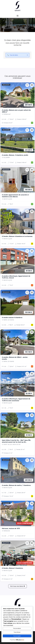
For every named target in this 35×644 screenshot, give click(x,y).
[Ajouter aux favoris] (27, 85)
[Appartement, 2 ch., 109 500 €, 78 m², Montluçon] (17, 187)
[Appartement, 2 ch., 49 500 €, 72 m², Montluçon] (17, 268)
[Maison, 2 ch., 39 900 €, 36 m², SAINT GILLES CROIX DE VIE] (17, 434)
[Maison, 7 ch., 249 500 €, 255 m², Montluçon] (17, 478)
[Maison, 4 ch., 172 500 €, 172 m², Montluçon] (17, 227)
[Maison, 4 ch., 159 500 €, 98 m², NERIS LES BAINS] (17, 309)
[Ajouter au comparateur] (32, 85)
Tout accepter (17, 636)
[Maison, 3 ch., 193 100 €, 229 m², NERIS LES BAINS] (17, 349)
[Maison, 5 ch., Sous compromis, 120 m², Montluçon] (17, 561)
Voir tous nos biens (17, 586)
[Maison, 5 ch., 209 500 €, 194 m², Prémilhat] (17, 104)
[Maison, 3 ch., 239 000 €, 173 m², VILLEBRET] (17, 146)
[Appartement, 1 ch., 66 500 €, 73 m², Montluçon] (17, 391)
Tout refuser (17, 632)
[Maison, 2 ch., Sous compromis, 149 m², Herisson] (17, 520)
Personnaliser (17, 628)
